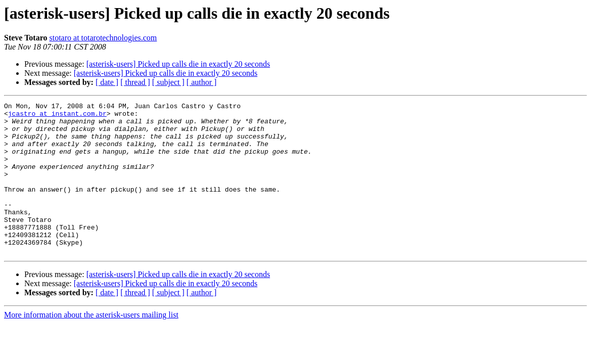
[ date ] (107, 82)
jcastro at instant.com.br (57, 116)
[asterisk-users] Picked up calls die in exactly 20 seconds (178, 64)
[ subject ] (168, 82)
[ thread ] (135, 82)
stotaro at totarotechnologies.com (103, 38)
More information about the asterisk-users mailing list (91, 345)
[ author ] (202, 82)
